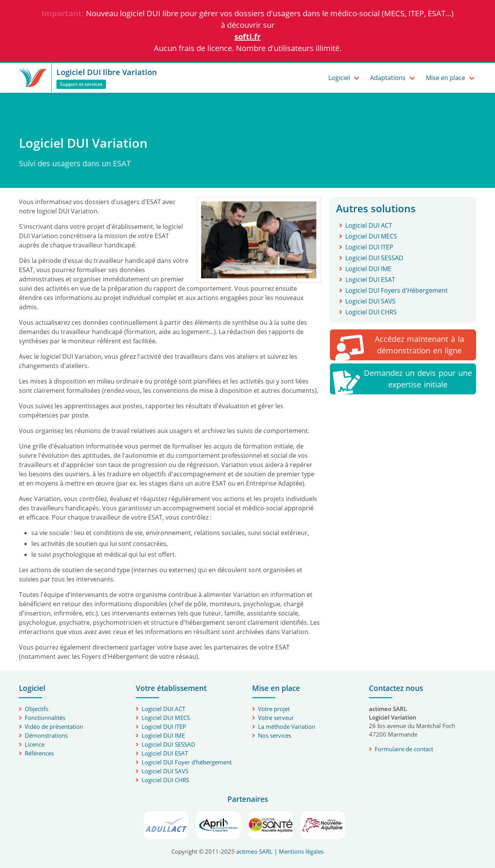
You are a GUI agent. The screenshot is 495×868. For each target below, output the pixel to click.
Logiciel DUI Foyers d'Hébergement (397, 290)
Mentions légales (301, 851)
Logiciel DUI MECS (371, 236)
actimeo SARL (254, 851)
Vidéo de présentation (54, 726)
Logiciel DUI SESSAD (374, 258)
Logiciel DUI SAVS (370, 301)
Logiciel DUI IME (368, 269)
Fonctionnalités (45, 718)
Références (39, 753)
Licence (35, 744)
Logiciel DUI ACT (369, 225)
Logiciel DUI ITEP (369, 247)
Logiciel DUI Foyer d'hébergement (187, 762)
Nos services (275, 735)
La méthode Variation (287, 726)
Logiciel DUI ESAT (370, 280)
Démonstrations (46, 735)
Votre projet (274, 709)
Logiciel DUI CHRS (371, 312)
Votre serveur (276, 718)
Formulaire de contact (404, 749)
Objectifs (37, 709)
